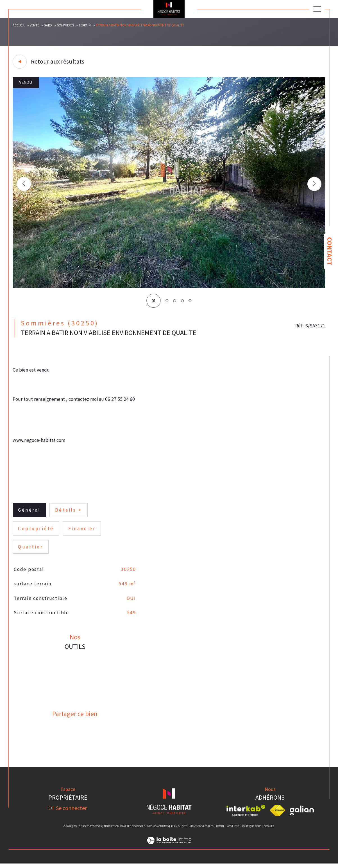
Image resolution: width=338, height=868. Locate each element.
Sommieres (66, 25)
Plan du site (179, 830)
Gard (48, 25)
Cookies (269, 831)
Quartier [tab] (31, 550)
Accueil (19, 25)
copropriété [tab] (36, 531)
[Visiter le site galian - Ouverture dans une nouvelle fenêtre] (302, 815)
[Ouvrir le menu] (317, 9)
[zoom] (169, 286)
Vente (35, 25)
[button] (314, 184)
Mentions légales (201, 830)
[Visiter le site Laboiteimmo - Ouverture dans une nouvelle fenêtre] (169, 851)
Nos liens (233, 830)
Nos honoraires (158, 830)
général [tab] (30, 512)
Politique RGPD (251, 830)
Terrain (85, 25)
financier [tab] (82, 531)
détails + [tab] (69, 512)
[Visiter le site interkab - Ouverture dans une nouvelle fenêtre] (246, 815)
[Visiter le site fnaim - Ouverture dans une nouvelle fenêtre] (277, 815)
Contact (330, 251)
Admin (220, 830)
